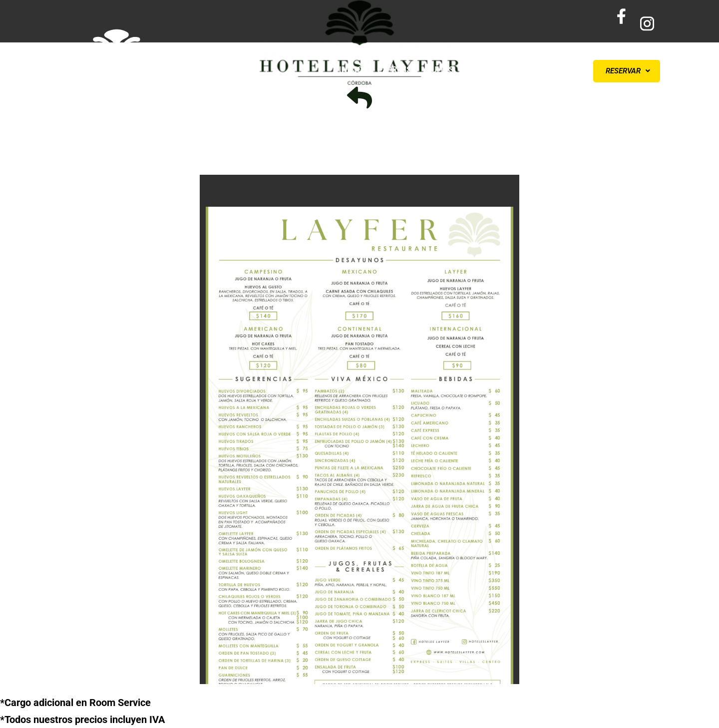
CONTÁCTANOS (539, 70)
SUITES (440, 70)
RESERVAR (628, 71)
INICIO (351, 70)
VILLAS (482, 70)
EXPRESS (394, 70)
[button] (627, 71)
